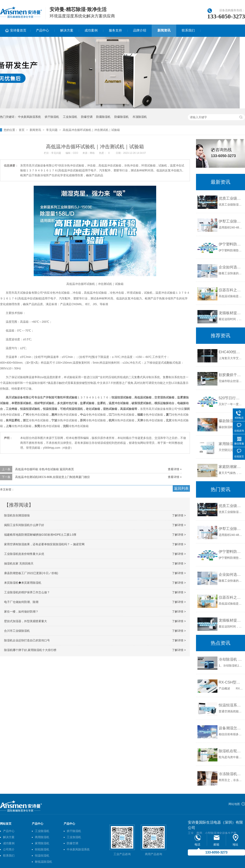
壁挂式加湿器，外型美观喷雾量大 (26, 621)
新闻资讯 (164, 30)
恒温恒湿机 (42, 856)
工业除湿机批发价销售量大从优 (24, 554)
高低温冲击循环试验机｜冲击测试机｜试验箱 (91, 130)
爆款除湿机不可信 (231, 421)
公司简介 (9, 849)
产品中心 (42, 30)
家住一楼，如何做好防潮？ (21, 612)
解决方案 (67, 30)
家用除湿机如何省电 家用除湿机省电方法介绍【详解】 (231, 444)
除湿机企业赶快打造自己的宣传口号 (27, 640)
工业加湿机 (70, 117)
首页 (22, 130)
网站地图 (234, 804)
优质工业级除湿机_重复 (231, 198)
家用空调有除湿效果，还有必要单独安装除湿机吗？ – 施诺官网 (44, 544)
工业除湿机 (42, 831)
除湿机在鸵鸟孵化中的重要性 (231, 751)
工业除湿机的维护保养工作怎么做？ (27, 592)
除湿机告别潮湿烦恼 (17, 515)
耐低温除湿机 (43, 862)
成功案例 (91, 30)
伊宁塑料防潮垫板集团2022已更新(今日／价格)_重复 (231, 244)
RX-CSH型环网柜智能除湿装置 (231, 682)
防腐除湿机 (103, 117)
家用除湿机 (42, 843)
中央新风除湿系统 (29, 117)
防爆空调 (87, 117)
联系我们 (188, 30)
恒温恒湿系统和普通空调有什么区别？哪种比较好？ (231, 705)
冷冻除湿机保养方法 (231, 774)
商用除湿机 (42, 837)
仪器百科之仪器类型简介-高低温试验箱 (231, 290)
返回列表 (181, 488)
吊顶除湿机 (140, 117)
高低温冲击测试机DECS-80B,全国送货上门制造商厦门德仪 (52, 477)
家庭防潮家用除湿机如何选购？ (231, 467)
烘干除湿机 (52, 117)
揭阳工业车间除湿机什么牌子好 (24, 525)
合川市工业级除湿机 (17, 631)
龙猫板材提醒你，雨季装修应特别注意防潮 (231, 313)
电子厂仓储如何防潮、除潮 (21, 602)
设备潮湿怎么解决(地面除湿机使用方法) (231, 728)
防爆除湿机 (121, 117)
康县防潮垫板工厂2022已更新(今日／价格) (31, 573)
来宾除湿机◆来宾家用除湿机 (23, 583)
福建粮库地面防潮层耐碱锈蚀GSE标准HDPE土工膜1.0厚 (40, 535)
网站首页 (6, 824)
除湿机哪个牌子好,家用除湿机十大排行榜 (30, 650)
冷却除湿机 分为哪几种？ (231, 659)
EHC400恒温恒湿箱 (231, 352)
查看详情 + (175, 469)
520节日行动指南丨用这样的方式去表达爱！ (231, 398)
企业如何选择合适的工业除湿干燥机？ (231, 267)
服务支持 (115, 30)
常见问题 (52, 130)
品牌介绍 (140, 30)
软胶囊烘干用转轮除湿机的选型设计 (231, 375)
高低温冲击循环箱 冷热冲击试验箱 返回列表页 (45, 469)
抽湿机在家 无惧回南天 (19, 563)
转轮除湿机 (42, 849)
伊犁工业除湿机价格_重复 (231, 221)
